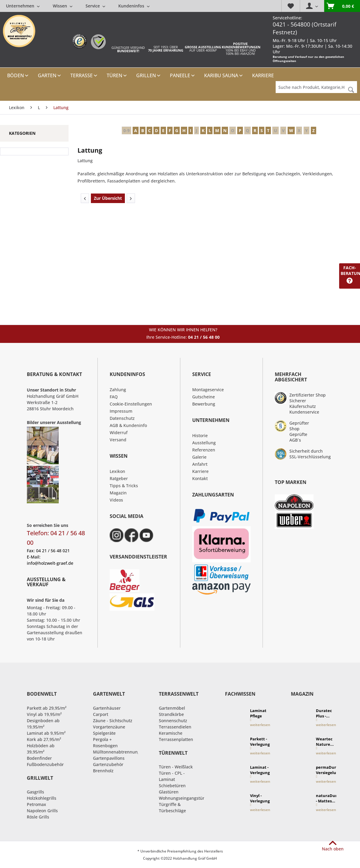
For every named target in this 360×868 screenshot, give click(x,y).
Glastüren (169, 792)
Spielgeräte (104, 733)
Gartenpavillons (109, 758)
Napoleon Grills (42, 811)
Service (95, 6)
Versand (118, 440)
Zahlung (118, 390)
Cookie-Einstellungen (131, 404)
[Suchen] (351, 90)
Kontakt (200, 478)
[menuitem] (78, 6)
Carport (101, 714)
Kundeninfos (134, 6)
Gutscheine (204, 397)
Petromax (37, 804)
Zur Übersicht (108, 198)
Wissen (63, 6)
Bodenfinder (39, 758)
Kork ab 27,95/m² (44, 739)
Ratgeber (119, 478)
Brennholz (103, 771)
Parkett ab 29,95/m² (47, 708)
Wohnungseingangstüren (184, 798)
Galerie (199, 457)
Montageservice (208, 390)
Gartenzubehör (108, 764)
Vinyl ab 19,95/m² (44, 714)
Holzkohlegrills (42, 798)
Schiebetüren (172, 786)
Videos (116, 500)
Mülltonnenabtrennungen (119, 752)
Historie (200, 435)
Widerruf (119, 433)
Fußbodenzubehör (45, 764)
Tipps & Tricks (124, 486)
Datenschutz (122, 418)
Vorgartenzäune (109, 727)
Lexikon (117, 471)
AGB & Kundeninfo (128, 425)
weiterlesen (260, 723)
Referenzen (204, 450)
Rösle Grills (38, 817)
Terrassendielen (175, 727)
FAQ (114, 397)
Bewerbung (204, 404)
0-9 (127, 130)
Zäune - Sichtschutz (113, 721)
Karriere (200, 471)
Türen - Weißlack (176, 767)
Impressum (121, 411)
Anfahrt (200, 464)
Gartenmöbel (172, 708)
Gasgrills (35, 792)
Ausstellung (204, 443)
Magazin (118, 493)
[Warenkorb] (342, 6)
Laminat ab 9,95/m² (46, 733)
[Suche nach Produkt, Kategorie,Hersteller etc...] (316, 87)
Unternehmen (23, 6)
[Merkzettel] (291, 6)
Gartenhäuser (107, 708)
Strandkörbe (171, 714)
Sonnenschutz (173, 721)
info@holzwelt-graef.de (50, 563)
